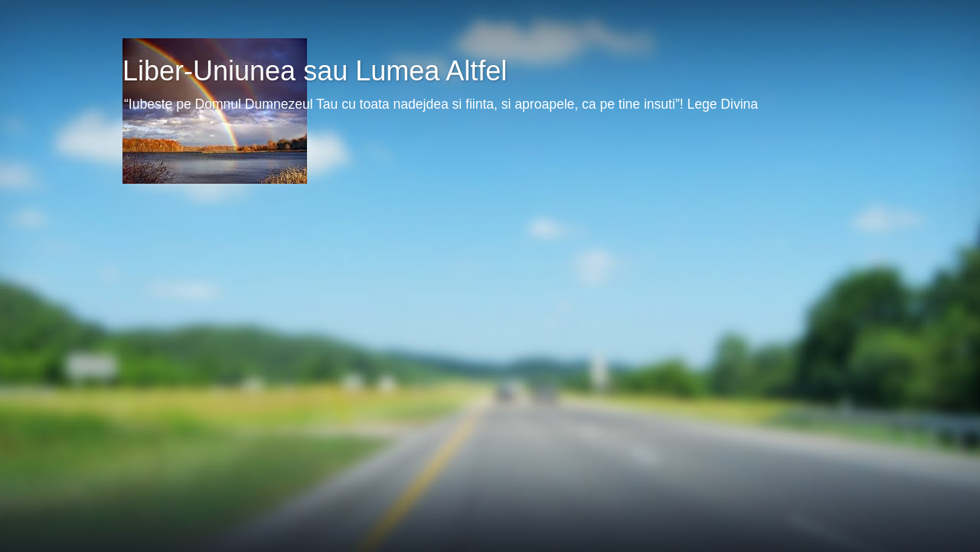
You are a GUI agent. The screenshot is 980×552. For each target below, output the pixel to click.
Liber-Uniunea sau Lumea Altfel (315, 71)
